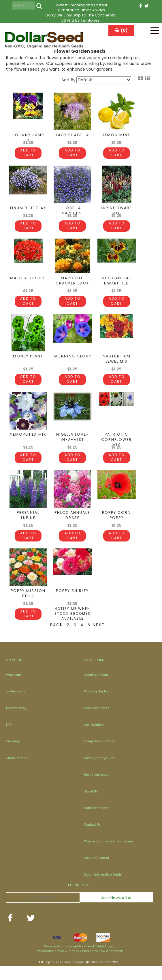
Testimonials (16, 705)
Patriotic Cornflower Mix (116, 449)
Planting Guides (96, 705)
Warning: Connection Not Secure (109, 855)
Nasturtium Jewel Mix (117, 368)
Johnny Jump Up (28, 137)
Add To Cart (28, 158)
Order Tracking (17, 772)
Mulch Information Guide (103, 888)
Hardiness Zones (97, 722)
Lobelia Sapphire (72, 215)
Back (54, 639)
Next (96, 639)
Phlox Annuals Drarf (72, 529)
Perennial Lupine (28, 529)
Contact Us (92, 838)
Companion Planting (100, 755)
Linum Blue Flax (28, 213)
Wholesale (14, 689)
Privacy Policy (16, 722)
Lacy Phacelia (72, 135)
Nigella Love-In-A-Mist (72, 446)
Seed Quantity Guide (100, 772)
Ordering (13, 755)
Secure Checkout (97, 872)
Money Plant (28, 366)
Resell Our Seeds (97, 789)
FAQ (9, 739)
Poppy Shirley (72, 605)
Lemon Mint (117, 135)
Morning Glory (72, 366)
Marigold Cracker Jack (72, 290)
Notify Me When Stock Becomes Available (72, 627)
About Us (91, 805)
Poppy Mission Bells (28, 607)
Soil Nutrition (94, 739)
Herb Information (97, 822)
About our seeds (96, 689)
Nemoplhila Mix (28, 444)
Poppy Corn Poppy (116, 529)
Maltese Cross (28, 288)
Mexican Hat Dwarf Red (116, 290)
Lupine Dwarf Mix (116, 215)
